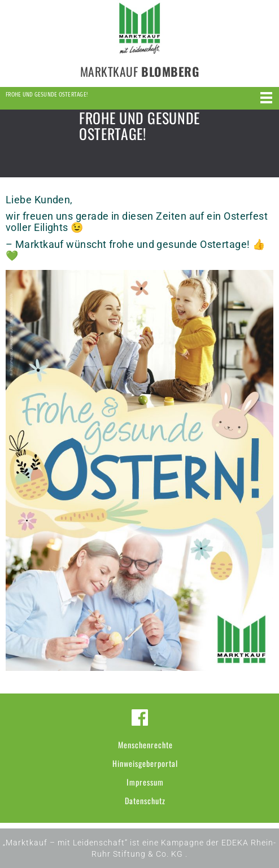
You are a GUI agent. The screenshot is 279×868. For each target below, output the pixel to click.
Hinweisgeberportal (145, 763)
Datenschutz (145, 801)
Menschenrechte (145, 745)
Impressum (145, 782)
